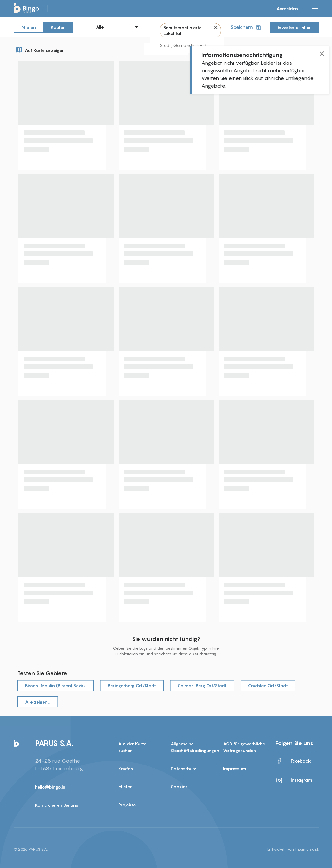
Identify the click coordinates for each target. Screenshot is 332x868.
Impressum (235, 768)
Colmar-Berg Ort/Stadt (202, 686)
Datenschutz (183, 768)
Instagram (294, 780)
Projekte (127, 805)
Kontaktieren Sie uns (57, 805)
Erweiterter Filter (294, 27)
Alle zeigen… (38, 702)
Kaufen (58, 27)
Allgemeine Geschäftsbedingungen (192, 747)
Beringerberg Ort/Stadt (132, 686)
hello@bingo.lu (50, 787)
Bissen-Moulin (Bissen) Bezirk (56, 686)
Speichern (246, 27)
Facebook (293, 761)
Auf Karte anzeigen (39, 50)
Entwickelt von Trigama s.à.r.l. (293, 849)
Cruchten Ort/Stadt (268, 686)
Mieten (29, 27)
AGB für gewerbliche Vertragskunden (244, 747)
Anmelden (287, 8)
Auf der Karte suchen (132, 747)
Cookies (179, 787)
